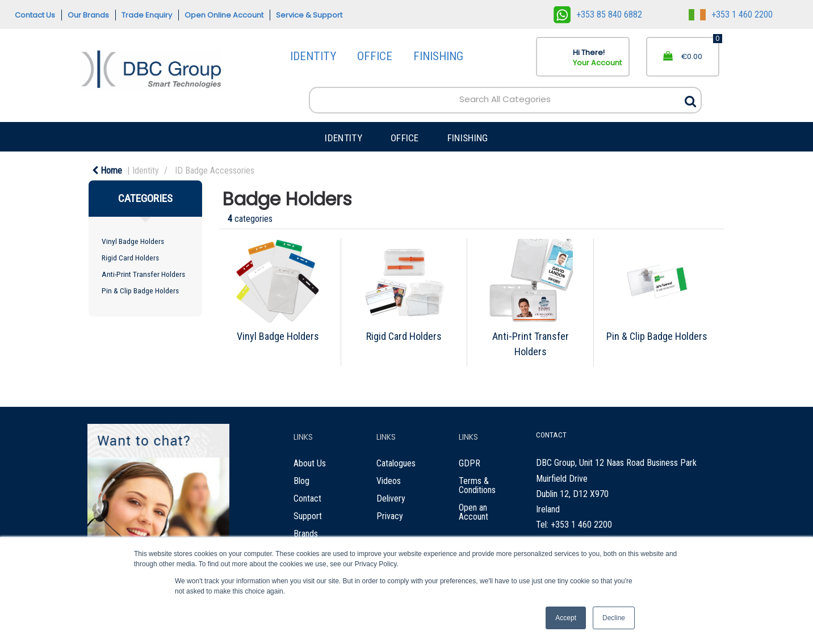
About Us (310, 463)
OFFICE (375, 56)
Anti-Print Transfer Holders (143, 274)
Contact (307, 498)
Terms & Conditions (477, 485)
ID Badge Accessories (215, 171)
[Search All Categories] (505, 100)
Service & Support (309, 15)
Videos (389, 481)
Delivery (391, 498)
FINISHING (438, 56)
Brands (306, 534)
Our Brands (88, 15)
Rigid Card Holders (130, 258)
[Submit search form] (690, 98)
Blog (301, 481)
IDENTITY (313, 56)
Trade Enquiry (147, 15)
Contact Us (35, 15)
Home (107, 171)
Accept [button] (566, 618)
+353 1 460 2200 (731, 14)
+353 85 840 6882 (598, 14)
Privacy (390, 516)
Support (308, 516)
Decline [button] (614, 618)
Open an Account (473, 512)
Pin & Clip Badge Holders (140, 291)
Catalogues (396, 463)
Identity (146, 171)
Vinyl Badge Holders (133, 241)
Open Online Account (224, 15)
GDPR (470, 463)
